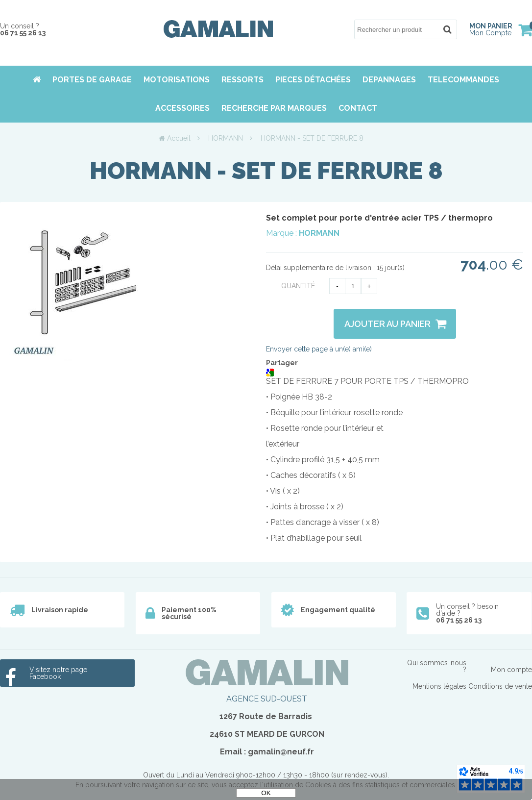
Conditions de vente (500, 686)
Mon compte (511, 670)
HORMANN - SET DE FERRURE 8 (266, 171)
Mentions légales (439, 686)
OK (266, 793)
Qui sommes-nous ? (437, 666)
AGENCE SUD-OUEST (267, 699)
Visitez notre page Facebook (58, 673)
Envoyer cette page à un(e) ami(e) (319, 349)
